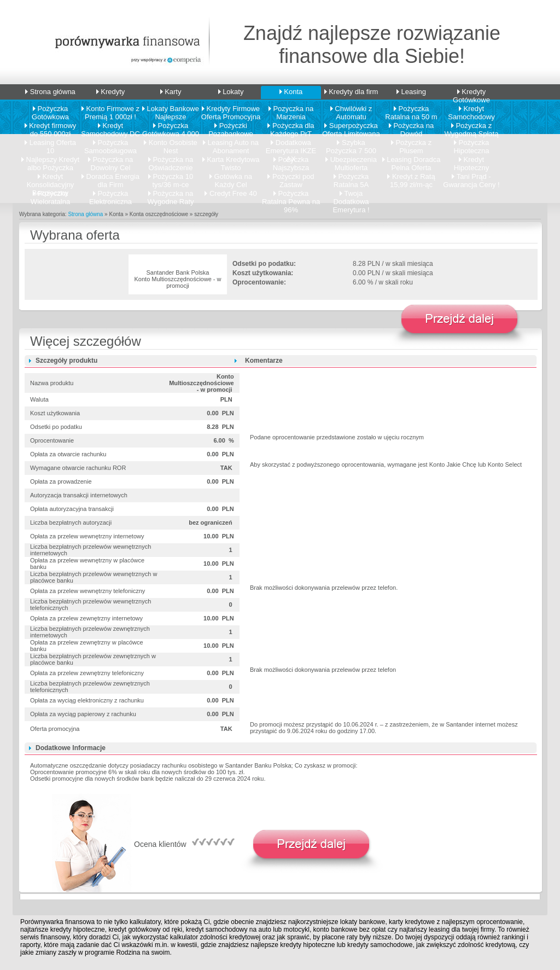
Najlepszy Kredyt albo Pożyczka (50, 161)
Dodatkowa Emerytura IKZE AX (291, 144)
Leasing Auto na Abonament (231, 144)
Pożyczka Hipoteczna (471, 144)
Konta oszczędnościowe (159, 214)
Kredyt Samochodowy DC (110, 127)
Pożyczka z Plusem (411, 144)
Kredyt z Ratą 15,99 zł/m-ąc (411, 178)
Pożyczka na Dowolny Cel (110, 161)
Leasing (411, 92)
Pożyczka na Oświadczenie (171, 161)
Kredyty (111, 92)
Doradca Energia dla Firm (110, 178)
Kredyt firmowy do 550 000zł (51, 127)
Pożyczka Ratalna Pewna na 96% (291, 195)
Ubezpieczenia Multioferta (351, 161)
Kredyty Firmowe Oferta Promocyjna (231, 110)
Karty (171, 92)
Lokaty (231, 92)
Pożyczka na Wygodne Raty (170, 195)
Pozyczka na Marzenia (291, 110)
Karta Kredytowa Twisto (231, 161)
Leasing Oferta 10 (50, 144)
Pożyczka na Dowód (411, 127)
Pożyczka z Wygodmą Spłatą (472, 127)
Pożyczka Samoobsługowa (110, 144)
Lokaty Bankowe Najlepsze (171, 110)
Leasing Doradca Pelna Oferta (412, 161)
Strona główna (50, 92)
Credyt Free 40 (231, 193)
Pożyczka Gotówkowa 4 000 (171, 127)
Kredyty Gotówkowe (471, 93)
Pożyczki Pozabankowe (231, 127)
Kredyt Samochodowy (471, 110)
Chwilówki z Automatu (351, 110)
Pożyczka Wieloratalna (50, 195)
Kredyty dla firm (351, 92)
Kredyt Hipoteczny (471, 161)
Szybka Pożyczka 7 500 (351, 144)
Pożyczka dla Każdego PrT (291, 127)
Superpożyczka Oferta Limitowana (351, 127)
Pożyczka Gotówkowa (50, 110)
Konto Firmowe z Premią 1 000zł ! (110, 110)
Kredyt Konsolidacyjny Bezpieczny (51, 178)
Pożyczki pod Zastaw (291, 178)
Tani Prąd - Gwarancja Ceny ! (471, 178)
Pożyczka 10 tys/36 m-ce (171, 178)
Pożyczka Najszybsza (291, 161)
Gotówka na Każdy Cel (231, 178)
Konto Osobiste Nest (171, 144)
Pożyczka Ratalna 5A (351, 178)
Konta (291, 92)
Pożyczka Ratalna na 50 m (411, 110)
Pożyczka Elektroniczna (110, 195)
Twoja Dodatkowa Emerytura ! (351, 195)
